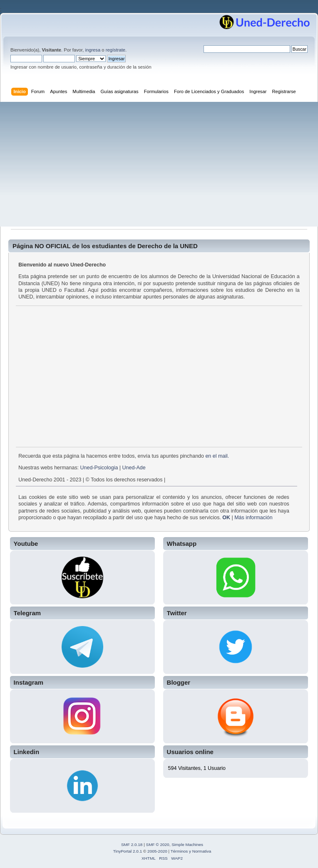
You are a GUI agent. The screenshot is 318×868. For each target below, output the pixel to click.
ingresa (93, 50)
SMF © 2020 (158, 845)
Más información (253, 518)
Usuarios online (190, 752)
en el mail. (217, 456)
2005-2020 (157, 851)
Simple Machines (187, 845)
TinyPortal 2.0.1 (128, 851)
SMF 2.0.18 (132, 845)
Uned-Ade (134, 468)
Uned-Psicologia (99, 468)
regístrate (116, 50)
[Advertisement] (159, 164)
